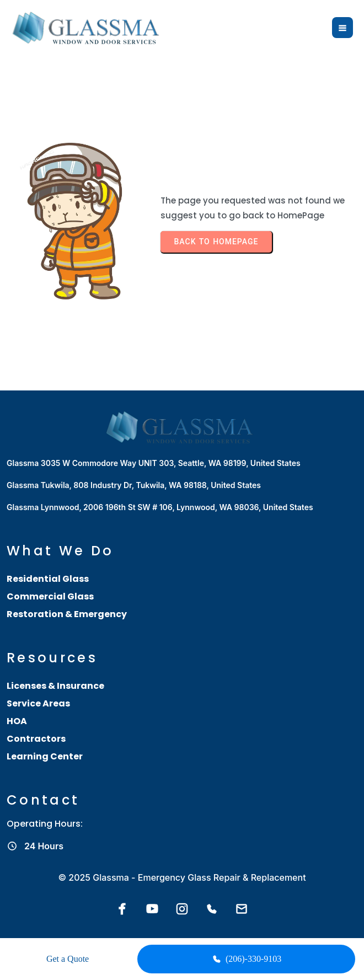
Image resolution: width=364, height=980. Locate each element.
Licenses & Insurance (55, 686)
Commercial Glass (50, 596)
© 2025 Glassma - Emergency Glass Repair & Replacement (182, 877)
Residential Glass (48, 579)
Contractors (36, 739)
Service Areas (38, 703)
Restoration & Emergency (67, 614)
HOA (17, 721)
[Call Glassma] (212, 909)
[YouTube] (152, 909)
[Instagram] (182, 909)
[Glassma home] (88, 28)
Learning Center (45, 756)
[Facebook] (122, 909)
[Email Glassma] (242, 909)
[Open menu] (342, 28)
